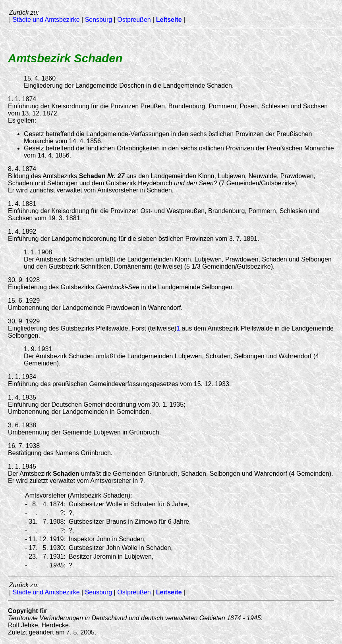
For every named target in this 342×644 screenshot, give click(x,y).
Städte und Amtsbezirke (46, 20)
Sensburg (99, 20)
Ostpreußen (134, 20)
